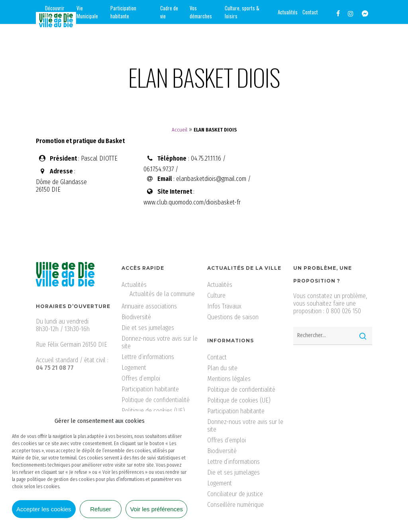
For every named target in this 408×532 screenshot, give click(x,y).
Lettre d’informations (148, 357)
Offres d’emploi (141, 378)
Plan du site (222, 368)
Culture (216, 295)
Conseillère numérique (235, 505)
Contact (217, 357)
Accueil (179, 130)
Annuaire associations (149, 306)
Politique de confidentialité (156, 400)
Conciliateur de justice (235, 494)
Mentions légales (229, 379)
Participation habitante (150, 389)
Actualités (134, 285)
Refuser (101, 509)
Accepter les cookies (44, 509)
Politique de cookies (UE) (153, 411)
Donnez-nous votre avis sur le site (160, 342)
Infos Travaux (224, 306)
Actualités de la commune (162, 294)
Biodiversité (136, 317)
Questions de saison (233, 317)
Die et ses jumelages (148, 328)
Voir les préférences (156, 509)
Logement (134, 368)
